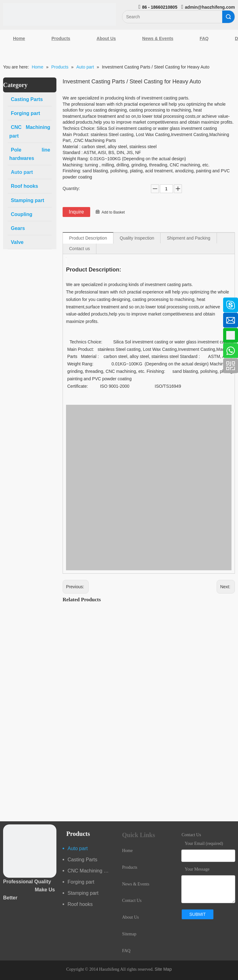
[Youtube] (8, 351)
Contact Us (132, 901)
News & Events (158, 38)
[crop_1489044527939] (30, 851)
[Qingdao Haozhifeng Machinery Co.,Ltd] (59, 14)
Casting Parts (82, 860)
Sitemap (129, 934)
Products (61, 38)
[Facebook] (8, 302)
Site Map (163, 969)
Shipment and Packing (188, 238)
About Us (106, 38)
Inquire (76, 212)
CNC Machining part (90, 871)
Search (228, 17)
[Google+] (8, 335)
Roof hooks (80, 904)
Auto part (78, 848)
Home (19, 38)
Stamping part (83, 893)
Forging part (81, 882)
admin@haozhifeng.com (210, 7)
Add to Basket (113, 212)
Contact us (79, 249)
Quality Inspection (137, 238)
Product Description (88, 238)
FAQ (204, 38)
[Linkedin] (8, 318)
